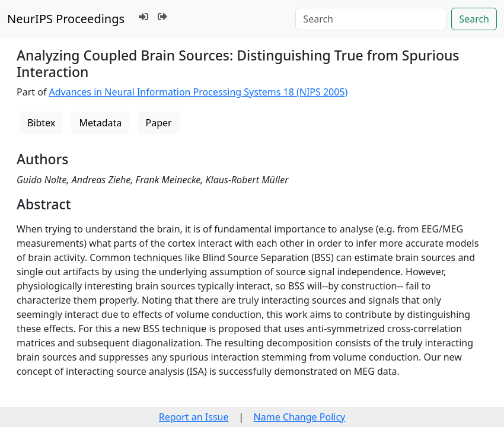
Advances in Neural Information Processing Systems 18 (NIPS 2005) (199, 92)
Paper (159, 123)
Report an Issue (194, 417)
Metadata (100, 123)
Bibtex (41, 123)
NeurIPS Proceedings (66, 19)
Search (474, 19)
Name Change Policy (300, 417)
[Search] (371, 19)
